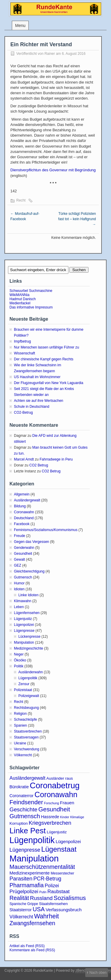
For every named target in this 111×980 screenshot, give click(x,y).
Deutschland (24, 518)
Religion (20, 714)
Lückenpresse (29, 637)
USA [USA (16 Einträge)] (39, 909)
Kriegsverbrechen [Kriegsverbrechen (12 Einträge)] (50, 823)
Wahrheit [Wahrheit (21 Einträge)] (46, 916)
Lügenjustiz (23, 619)
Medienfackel (20, 303)
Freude (20, 536)
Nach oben (98, 973)
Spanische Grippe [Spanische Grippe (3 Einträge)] (24, 904)
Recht (21, 200)
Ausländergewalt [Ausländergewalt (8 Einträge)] (27, 778)
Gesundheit (23, 554)
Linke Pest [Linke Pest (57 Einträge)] (28, 831)
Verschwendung (26, 749)
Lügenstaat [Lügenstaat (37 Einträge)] (59, 849)
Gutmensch (23, 577)
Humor (19, 583)
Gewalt (19, 559)
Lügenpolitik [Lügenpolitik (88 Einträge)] (32, 840)
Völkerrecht (23, 755)
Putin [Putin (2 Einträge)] (43, 892)
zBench (81, 971)
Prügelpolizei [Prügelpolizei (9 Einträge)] (24, 892)
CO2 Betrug (39, 465)
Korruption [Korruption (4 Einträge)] (19, 823)
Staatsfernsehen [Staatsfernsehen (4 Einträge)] (53, 904)
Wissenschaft (24, 353)
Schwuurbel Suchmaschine (31, 291)
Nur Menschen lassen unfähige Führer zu (46, 347)
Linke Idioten (28, 595)
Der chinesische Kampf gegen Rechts (44, 359)
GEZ (18, 565)
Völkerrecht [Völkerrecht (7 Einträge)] (21, 917)
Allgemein (22, 494)
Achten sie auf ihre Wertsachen (39, 401)
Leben (19, 607)
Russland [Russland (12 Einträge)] (41, 898)
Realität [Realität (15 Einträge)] (19, 898)
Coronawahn (24, 512)
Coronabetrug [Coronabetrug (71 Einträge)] (55, 785)
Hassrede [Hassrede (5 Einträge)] (50, 817)
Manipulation (24, 642)
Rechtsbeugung (26, 708)
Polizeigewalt (29, 696)
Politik (19, 666)
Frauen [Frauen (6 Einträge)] (67, 803)
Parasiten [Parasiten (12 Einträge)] (21, 879)
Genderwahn (24, 548)
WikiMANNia (19, 295)
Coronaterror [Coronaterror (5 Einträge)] (21, 796)
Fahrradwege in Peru (56, 459)
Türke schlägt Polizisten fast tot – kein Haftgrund (77, 219)
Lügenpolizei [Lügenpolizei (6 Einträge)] (68, 841)
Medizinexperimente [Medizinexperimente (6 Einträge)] (30, 873)
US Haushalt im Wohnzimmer (37, 377)
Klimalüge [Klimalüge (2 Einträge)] (77, 817)
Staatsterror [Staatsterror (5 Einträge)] (21, 910)
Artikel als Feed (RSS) (27, 946)
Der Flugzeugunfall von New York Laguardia (49, 383)
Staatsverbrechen (28, 731)
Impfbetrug (22, 341)
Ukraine (20, 743)
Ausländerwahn (31, 672)
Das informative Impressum (31, 307)
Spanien (20, 725)
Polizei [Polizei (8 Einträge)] (52, 885)
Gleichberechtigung (29, 571)
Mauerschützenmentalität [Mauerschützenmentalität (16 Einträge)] (42, 867)
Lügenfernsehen (27, 613)
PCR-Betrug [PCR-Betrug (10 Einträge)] (47, 879)
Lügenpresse (24, 631)
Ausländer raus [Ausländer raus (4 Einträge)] (60, 778)
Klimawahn (23, 601)
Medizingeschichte (29, 648)
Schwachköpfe (25, 720)
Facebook (22, 524)
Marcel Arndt (24, 459)
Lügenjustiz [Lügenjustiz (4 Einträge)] (57, 832)
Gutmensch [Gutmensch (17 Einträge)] (25, 816)
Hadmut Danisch (23, 299)
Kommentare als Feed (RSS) (32, 950)
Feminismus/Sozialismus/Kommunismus (46, 530)
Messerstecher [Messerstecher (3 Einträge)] (62, 873)
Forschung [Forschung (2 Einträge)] (52, 803)
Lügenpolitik (28, 678)
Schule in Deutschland (32, 407)
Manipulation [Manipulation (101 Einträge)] (34, 858)
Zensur (24, 684)
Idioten (19, 589)
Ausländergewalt (27, 500)
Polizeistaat (23, 690)
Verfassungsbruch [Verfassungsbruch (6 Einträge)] (63, 910)
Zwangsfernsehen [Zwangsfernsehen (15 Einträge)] (32, 923)
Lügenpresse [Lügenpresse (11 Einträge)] (25, 850)
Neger (19, 654)
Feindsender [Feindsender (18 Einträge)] (26, 802)
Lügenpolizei (24, 625)
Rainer (50, 54)
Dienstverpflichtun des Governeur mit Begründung (53, 170)
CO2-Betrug (23, 413)
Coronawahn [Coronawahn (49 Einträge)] (56, 794)
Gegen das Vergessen (32, 542)
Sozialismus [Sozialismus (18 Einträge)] (70, 898)
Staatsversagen (26, 737)
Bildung (20, 506)
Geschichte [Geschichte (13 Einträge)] (23, 809)
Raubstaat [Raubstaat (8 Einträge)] (58, 891)
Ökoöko (20, 660)
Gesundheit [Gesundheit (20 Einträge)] (54, 809)
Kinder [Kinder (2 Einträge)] (65, 817)
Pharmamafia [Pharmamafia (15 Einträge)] (27, 885)
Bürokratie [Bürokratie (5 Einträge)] (19, 787)
